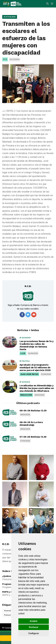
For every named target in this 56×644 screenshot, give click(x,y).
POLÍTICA (25, 361)
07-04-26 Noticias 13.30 (33, 437)
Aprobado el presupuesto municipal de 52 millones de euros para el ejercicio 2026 (35, 368)
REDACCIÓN (26, 395)
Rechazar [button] (34, 627)
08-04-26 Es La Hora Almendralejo (31, 424)
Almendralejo (10, 611)
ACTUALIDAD (10, 17)
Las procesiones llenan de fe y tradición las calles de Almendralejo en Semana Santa (37, 345)
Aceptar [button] (34, 621)
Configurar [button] (34, 633)
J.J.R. (23, 353)
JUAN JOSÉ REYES (29, 374)
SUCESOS (25, 382)
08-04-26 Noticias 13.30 (33, 411)
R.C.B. (28, 286)
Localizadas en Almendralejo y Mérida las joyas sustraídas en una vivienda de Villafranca (37, 388)
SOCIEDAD (25, 338)
